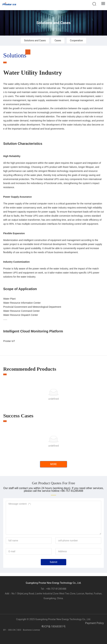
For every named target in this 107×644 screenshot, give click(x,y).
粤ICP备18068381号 (54, 626)
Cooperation (76, 40)
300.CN (12, 630)
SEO (19, 630)
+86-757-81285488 (56, 589)
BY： (6, 630)
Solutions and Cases (53, 23)
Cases (58, 40)
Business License (32, 630)
